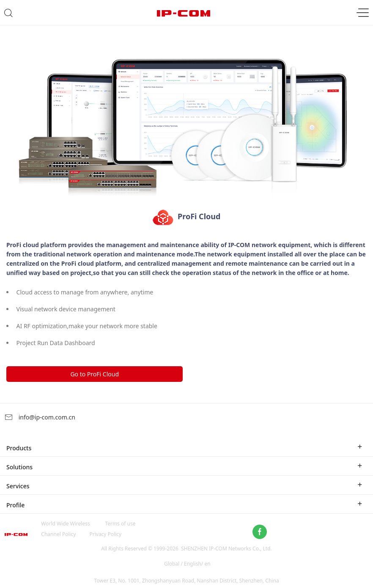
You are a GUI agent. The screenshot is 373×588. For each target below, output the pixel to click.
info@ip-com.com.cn (40, 417)
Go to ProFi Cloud (95, 374)
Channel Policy (58, 534)
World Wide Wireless (65, 524)
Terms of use (120, 524)
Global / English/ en (187, 564)
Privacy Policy (105, 534)
